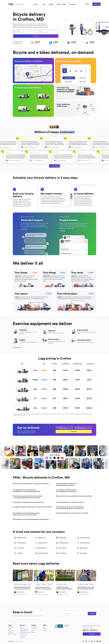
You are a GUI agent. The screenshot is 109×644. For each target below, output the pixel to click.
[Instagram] (47, 458)
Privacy (18, 641)
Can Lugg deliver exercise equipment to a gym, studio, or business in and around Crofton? (33, 514)
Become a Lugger (12, 634)
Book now (96, 4)
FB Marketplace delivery (25, 632)
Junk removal (23, 636)
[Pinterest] (92, 641)
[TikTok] (54, 458)
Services (36, 4)
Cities (44, 4)
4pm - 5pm (83, 82)
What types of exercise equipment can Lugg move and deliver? (33, 484)
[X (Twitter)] (58, 458)
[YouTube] (62, 458)
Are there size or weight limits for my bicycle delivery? (33, 502)
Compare (45, 629)
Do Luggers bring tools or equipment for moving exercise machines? (33, 507)
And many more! (18, 347)
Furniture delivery (24, 629)
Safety (33, 630)
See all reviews (55, 166)
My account (11, 627)
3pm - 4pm (69, 82)
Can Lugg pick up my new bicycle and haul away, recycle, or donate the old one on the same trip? (76, 508)
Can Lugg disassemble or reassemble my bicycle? (76, 502)
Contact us (34, 629)
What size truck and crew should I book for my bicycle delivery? (76, 496)
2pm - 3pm (83, 78)
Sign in (87, 4)
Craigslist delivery (24, 630)
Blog (44, 627)
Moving (22, 627)
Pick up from (19, 31)
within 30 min (69, 78)
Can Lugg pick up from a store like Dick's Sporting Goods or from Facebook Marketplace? (33, 491)
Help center (34, 627)
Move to (41, 31)
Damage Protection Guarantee (66, 90)
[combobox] (24, 32)
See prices (36, 36)
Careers (45, 630)
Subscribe (92, 614)
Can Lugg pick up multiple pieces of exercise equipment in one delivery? (76, 491)
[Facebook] (51, 458)
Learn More (24, 229)
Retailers (51, 4)
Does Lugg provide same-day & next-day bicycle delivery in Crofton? (76, 484)
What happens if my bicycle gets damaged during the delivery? (33, 519)
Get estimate (73, 4)
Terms (21, 641)
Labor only (22, 637)
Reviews (33, 632)
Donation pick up (24, 634)
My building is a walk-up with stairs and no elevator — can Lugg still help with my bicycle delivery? (33, 497)
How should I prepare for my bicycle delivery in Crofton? (76, 513)
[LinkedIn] (97, 641)
